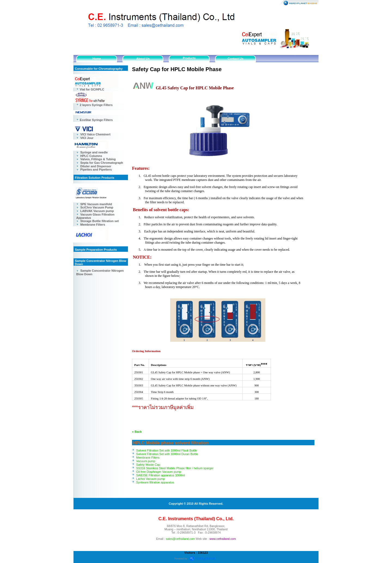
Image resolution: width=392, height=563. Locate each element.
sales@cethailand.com (180, 539)
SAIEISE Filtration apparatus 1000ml (160, 475)
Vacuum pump (146, 461)
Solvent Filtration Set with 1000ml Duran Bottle (167, 454)
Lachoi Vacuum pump (151, 479)
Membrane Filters (148, 458)
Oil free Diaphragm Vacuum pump (159, 472)
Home (97, 59)
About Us (143, 59)
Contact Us (235, 59)
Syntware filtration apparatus (155, 482)
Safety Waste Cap (148, 465)
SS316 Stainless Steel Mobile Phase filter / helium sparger (175, 468)
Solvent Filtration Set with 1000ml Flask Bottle (167, 450)
